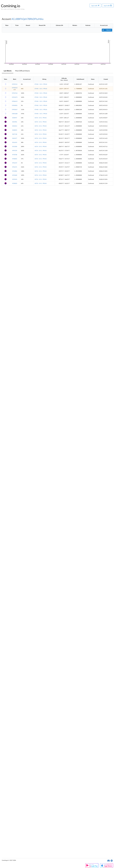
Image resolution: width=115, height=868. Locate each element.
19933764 (15, 93)
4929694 (15, 179)
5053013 (15, 126)
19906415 (15, 101)
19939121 (15, 84)
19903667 (15, 110)
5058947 (15, 118)
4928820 (15, 183)
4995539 (15, 151)
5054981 (15, 122)
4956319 (15, 163)
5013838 (15, 147)
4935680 (15, 175)
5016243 (15, 142)
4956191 (15, 167)
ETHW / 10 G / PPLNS (41, 84)
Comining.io (11, 6)
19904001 (15, 106)
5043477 (15, 138)
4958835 (15, 159)
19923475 (15, 97)
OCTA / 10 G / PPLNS (41, 118)
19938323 (15, 88)
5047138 (15, 134)
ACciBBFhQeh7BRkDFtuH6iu (27, 19)
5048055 (15, 130)
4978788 (15, 155)
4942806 (15, 171)
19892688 (15, 114)
